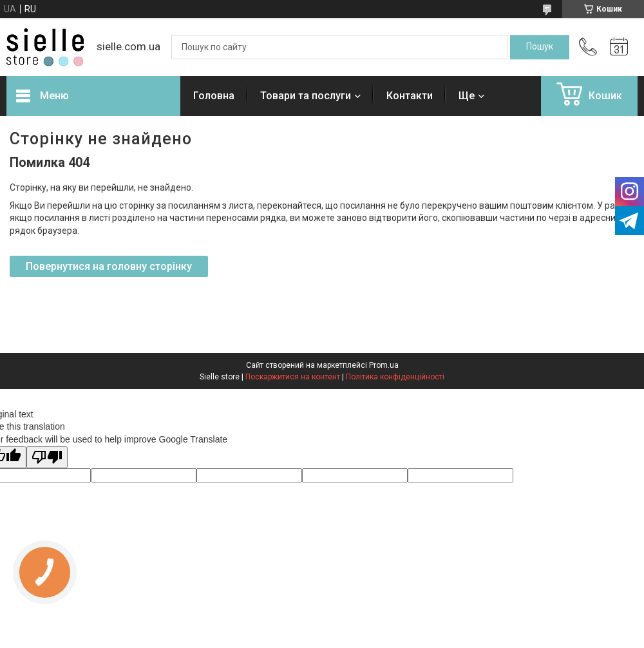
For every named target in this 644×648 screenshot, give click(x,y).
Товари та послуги (306, 96)
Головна (214, 96)
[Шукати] (540, 47)
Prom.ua (384, 365)
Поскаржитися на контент (293, 377)
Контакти (410, 96)
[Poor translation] (47, 458)
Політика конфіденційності (395, 377)
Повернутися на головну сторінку (109, 266)
